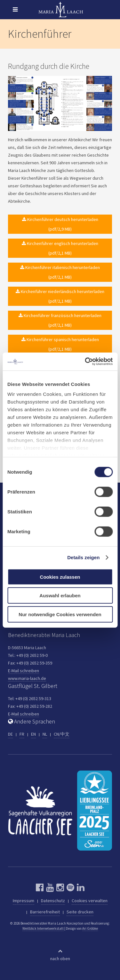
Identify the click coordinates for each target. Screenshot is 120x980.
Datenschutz (53, 901)
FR (22, 734)
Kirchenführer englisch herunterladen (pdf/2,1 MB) (60, 248)
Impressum (24, 901)
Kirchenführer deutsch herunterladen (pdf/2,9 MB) (60, 224)
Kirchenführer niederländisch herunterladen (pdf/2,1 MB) (60, 296)
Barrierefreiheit (45, 912)
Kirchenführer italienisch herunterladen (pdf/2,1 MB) (60, 272)
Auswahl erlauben (60, 596)
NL (45, 734)
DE (10, 734)
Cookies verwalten (90, 901)
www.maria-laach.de (27, 678)
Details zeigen (83, 557)
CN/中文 (62, 734)
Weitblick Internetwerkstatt (43, 928)
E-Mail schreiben (24, 671)
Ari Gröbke (90, 928)
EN (33, 734)
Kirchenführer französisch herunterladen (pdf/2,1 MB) (60, 320)
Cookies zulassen (60, 577)
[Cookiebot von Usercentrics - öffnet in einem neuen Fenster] (85, 362)
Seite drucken (80, 912)
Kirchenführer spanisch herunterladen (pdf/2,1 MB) (60, 344)
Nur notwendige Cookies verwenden (60, 614)
